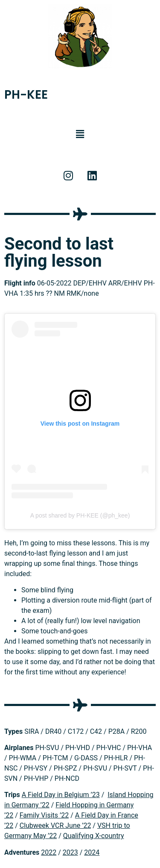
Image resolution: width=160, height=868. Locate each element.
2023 (70, 852)
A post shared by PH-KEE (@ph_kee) (80, 515)
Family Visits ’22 (44, 815)
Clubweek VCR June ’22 (55, 825)
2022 (49, 852)
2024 (92, 852)
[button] (80, 134)
